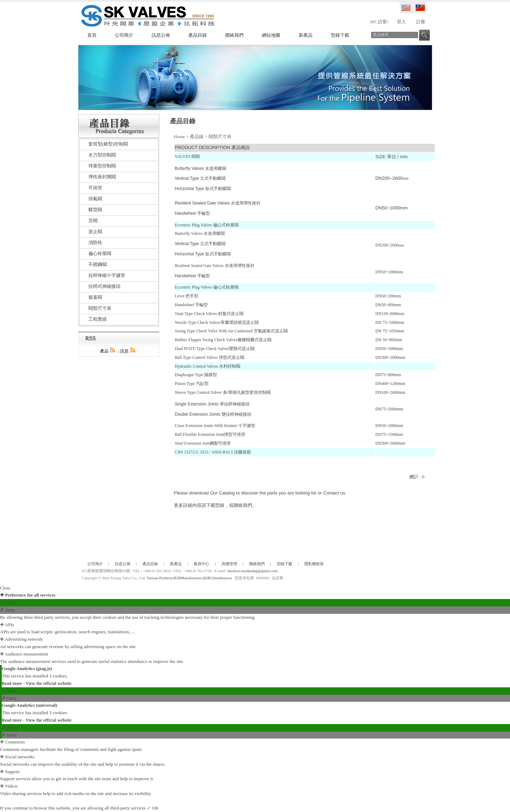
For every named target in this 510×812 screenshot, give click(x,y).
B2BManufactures (188, 578)
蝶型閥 (95, 210)
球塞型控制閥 (102, 166)
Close (5, 588)
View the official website (48, 683)
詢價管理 (229, 564)
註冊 (421, 22)
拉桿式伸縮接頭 (104, 286)
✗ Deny (7, 610)
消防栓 (95, 242)
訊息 (129, 351)
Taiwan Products (160, 578)
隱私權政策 (314, 564)
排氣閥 (95, 199)
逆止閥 (95, 232)
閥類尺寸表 (220, 137)
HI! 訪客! (380, 22)
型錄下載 (340, 35)
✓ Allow (8, 602)
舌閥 (93, 221)
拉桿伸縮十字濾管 (107, 275)
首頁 (92, 35)
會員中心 (201, 564)
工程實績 (98, 319)
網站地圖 (271, 35)
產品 (109, 351)
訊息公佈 (161, 35)
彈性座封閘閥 (102, 177)
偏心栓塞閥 (100, 253)
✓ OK (153, 808)
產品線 (197, 137)
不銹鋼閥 (98, 264)
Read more (12, 683)
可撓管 (95, 188)
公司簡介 (124, 35)
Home (180, 137)
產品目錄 (198, 35)
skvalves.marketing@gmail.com (252, 571)
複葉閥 (95, 297)
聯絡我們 (234, 35)
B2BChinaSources (218, 578)
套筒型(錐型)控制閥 (108, 144)
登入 (401, 22)
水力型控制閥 (102, 155)
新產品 (306, 35)
